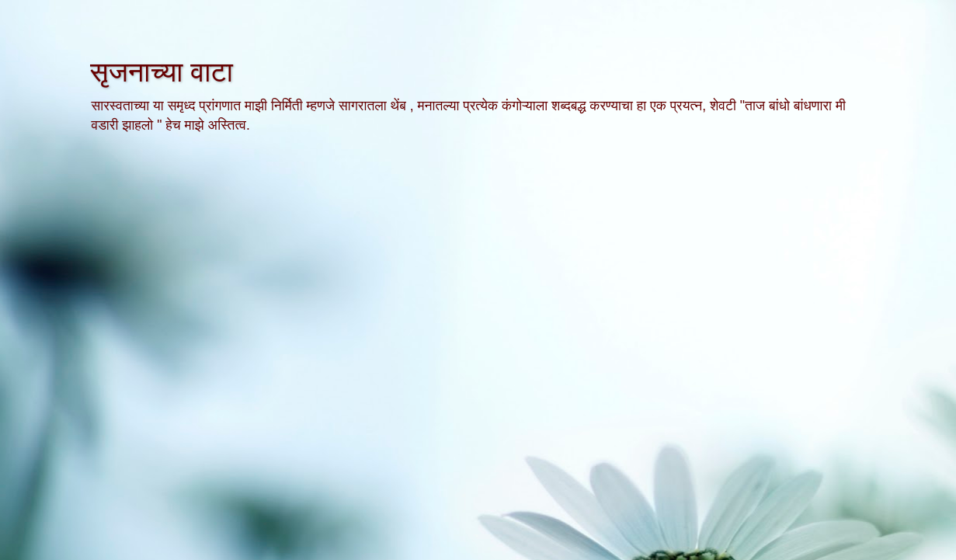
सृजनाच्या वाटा (162, 72)
